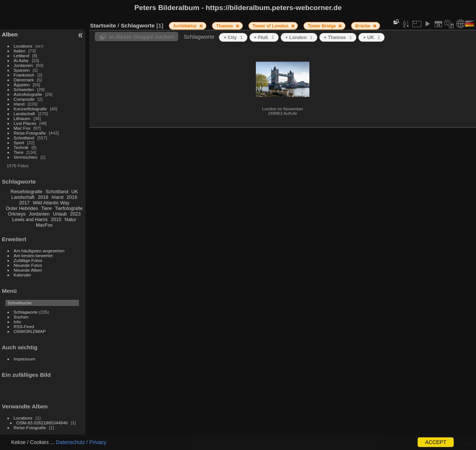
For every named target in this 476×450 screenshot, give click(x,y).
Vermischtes (26, 157)
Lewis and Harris (30, 219)
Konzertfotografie (30, 109)
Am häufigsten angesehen (39, 251)
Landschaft (25, 114)
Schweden (24, 89)
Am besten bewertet (33, 255)
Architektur (185, 26)
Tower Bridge (322, 26)
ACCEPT (436, 442)
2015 (56, 219)
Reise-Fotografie (30, 133)
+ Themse (338, 37)
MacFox (44, 225)
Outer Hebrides (22, 208)
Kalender (22, 275)
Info (17, 322)
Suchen (21, 317)
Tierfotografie (69, 208)
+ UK (372, 37)
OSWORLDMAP (30, 331)
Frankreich (24, 75)
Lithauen (22, 118)
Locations (23, 46)
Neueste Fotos (28, 265)
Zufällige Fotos (28, 260)
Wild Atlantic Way (51, 203)
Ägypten (22, 85)
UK (75, 192)
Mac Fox (22, 128)
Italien (20, 51)
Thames (225, 26)
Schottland (24, 138)
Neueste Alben (28, 270)
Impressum (25, 359)
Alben (10, 34)
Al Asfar (21, 60)
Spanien (22, 70)
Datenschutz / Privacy (81, 442)
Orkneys (17, 214)
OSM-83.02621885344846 (42, 423)
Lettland (22, 56)
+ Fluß (264, 37)
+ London (299, 37)
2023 (75, 214)
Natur (70, 219)
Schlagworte (26, 312)
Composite (24, 99)
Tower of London (271, 26)
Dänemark (24, 80)
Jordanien (23, 65)
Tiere (19, 152)
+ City (233, 37)
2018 (43, 197)
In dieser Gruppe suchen (142, 37)
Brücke (363, 26)
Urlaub (60, 214)
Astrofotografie (28, 94)
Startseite (103, 25)
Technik (21, 147)
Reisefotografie (26, 192)
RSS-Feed (24, 326)
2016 (72, 197)
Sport (19, 143)
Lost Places (25, 123)
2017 (24, 203)
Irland (19, 104)
